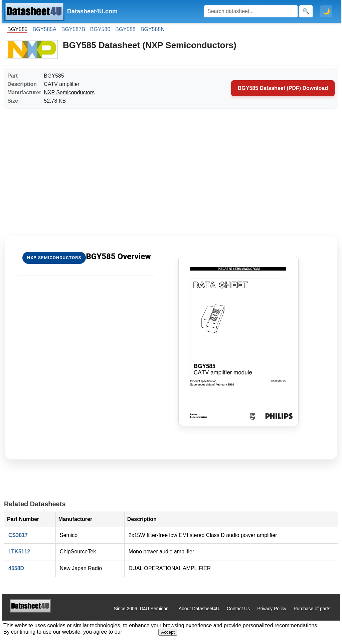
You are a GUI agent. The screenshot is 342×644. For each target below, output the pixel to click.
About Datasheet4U (199, 609)
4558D (16, 568)
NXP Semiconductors (69, 92)
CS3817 (18, 535)
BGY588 (125, 29)
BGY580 (100, 29)
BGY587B (73, 29)
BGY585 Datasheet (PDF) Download (283, 88)
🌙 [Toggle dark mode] (326, 11)
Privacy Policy (272, 609)
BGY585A (44, 29)
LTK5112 (19, 552)
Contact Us (238, 609)
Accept (168, 632)
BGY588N (153, 29)
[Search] (251, 11)
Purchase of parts (312, 609)
